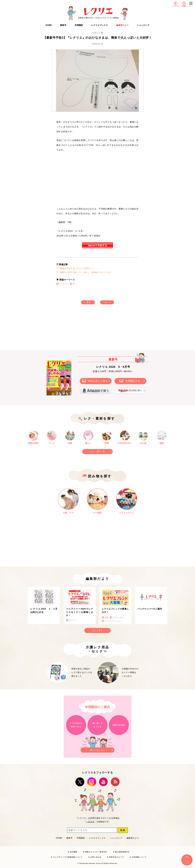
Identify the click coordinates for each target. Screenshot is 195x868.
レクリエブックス (99, 25)
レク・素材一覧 (97, 451)
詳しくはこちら (97, 749)
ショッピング (143, 25)
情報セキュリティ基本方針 (96, 852)
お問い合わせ (96, 857)
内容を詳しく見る (98, 381)
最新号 (63, 25)
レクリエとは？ (176, 6)
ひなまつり (64, 284)
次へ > (108, 302)
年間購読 (184, 6)
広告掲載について (139, 857)
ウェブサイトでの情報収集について (68, 857)
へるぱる (90, 822)
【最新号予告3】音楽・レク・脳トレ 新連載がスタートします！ (85, 272)
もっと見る (97, 630)
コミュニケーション (113, 621)
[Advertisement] (76, 330)
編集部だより (122, 25)
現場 (106, 618)
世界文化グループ (116, 857)
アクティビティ (119, 618)
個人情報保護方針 (122, 852)
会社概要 (73, 852)
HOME (49, 25)
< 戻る (87, 302)
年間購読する (133, 381)
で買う (130, 391)
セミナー (72, 620)
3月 (74, 284)
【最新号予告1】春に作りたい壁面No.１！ (75, 268)
